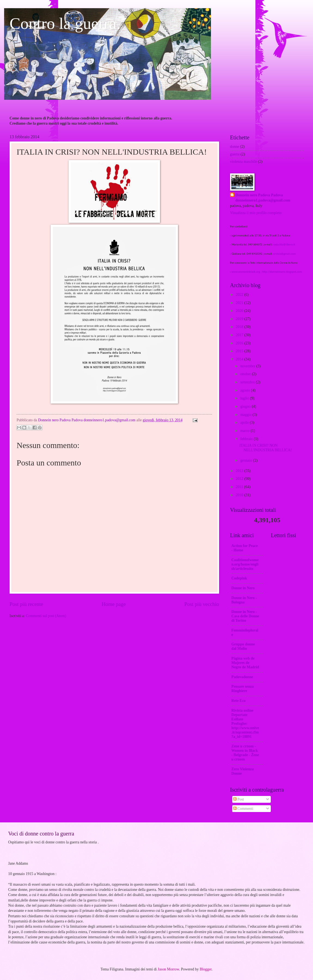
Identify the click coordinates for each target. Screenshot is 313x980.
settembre (248, 382)
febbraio (247, 439)
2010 (240, 495)
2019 (240, 319)
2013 (240, 471)
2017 (240, 335)
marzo (246, 431)
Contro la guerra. (65, 23)
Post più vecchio (202, 604)
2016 (240, 343)
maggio (246, 415)
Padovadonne (242, 677)
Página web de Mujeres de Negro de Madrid (245, 663)
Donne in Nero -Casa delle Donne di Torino (245, 616)
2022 (240, 295)
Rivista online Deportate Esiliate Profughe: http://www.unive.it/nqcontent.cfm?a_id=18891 (245, 724)
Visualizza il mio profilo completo (256, 213)
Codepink (239, 578)
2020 (240, 311)
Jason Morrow (168, 969)
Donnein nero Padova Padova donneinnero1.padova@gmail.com (263, 198)
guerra (235, 154)
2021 (240, 303)
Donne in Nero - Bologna (244, 600)
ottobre (246, 374)
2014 (240, 359)
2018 (240, 327)
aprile (245, 423)
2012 (240, 479)
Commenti (243, 809)
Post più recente (26, 604)
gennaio (247, 460)
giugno (246, 406)
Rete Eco (238, 701)
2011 (240, 487)
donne (235, 147)
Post (239, 799)
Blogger (206, 969)
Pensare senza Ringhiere (243, 689)
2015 (240, 351)
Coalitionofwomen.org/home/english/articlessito (245, 564)
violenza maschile (243, 162)
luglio (245, 398)
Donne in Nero (243, 588)
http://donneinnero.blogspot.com (282, 272)
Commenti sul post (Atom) (46, 616)
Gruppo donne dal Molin (243, 646)
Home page (114, 604)
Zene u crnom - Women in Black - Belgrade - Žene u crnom (245, 753)
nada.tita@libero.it (284, 244)
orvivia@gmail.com (284, 254)
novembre (248, 366)
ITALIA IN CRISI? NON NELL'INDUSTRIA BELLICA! (266, 448)
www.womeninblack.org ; (247, 272)
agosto (246, 390)
